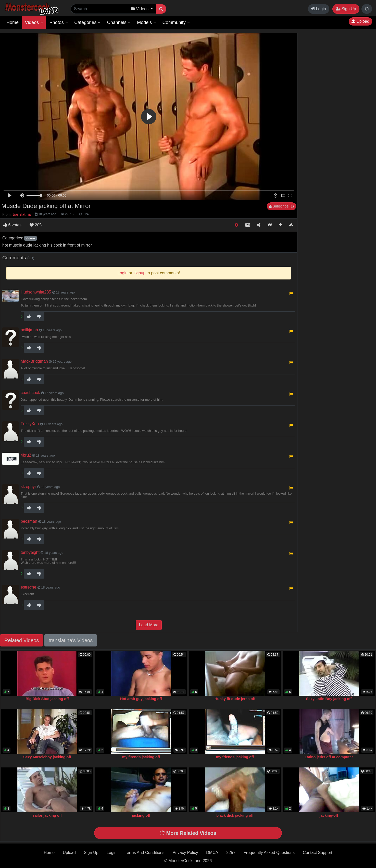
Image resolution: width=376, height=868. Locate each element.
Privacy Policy (185, 853)
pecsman (29, 521)
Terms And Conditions (145, 853)
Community (176, 22)
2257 (231, 853)
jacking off (141, 815)
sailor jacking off (47, 815)
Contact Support (318, 853)
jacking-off (329, 815)
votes (12, 225)
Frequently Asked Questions (269, 853)
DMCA (212, 853)
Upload (360, 21)
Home (12, 22)
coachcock (30, 393)
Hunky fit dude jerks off (235, 699)
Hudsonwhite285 (36, 292)
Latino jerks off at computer (329, 757)
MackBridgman (34, 361)
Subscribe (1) (281, 206)
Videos (34, 22)
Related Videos (22, 640)
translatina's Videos (71, 640)
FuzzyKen (30, 424)
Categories (87, 22)
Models (147, 22)
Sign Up (346, 9)
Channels (119, 22)
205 (36, 225)
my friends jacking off (235, 757)
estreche (28, 587)
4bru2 (26, 455)
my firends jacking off (141, 757)
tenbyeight (30, 552)
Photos (59, 22)
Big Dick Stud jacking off (47, 699)
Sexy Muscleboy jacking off (47, 757)
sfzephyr (28, 487)
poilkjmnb (29, 330)
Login (319, 9)
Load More (149, 625)
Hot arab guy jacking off (141, 699)
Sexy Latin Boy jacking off (329, 699)
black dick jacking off (235, 815)
